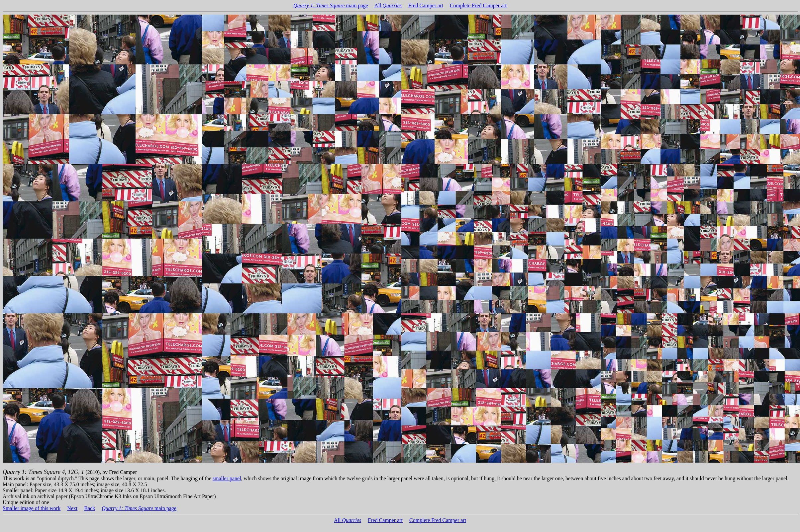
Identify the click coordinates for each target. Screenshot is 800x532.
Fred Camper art (426, 5)
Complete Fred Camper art (478, 5)
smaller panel (227, 478)
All (388, 5)
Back (90, 508)
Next (72, 508)
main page (331, 5)
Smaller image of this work (32, 508)
